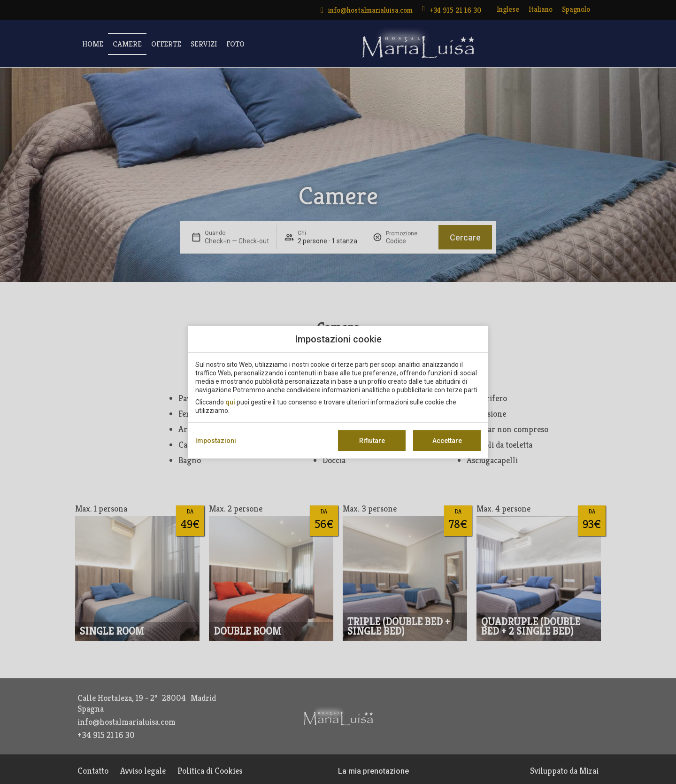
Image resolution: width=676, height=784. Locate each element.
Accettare (447, 441)
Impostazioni (216, 441)
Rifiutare (372, 441)
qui (230, 402)
